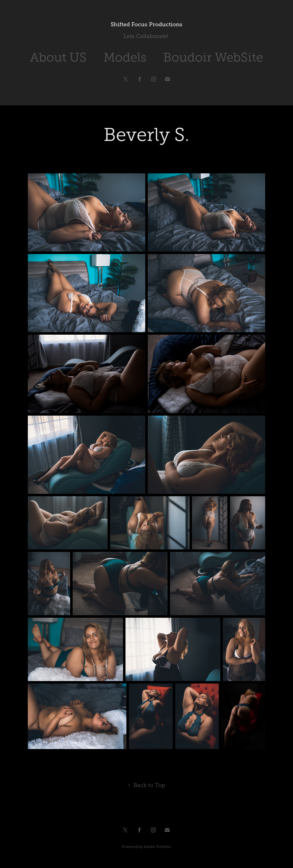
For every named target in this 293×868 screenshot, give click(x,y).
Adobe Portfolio (157, 847)
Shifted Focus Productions (146, 24)
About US (58, 57)
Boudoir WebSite (213, 57)
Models (125, 57)
